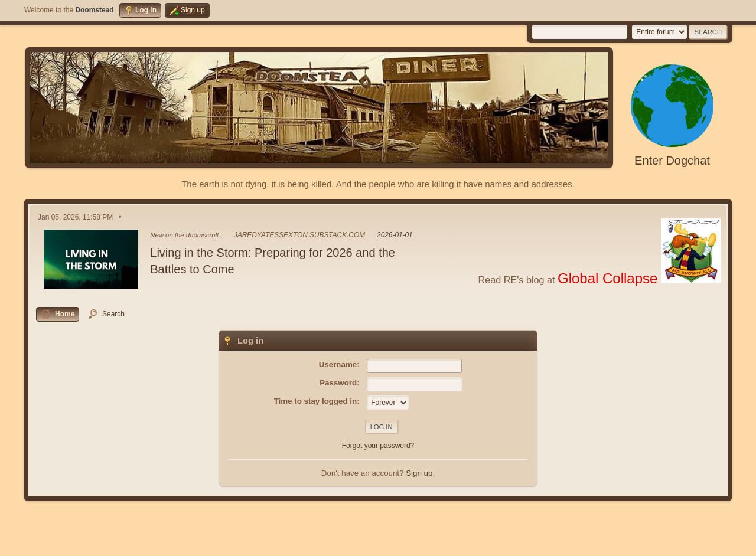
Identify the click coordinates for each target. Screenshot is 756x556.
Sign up (419, 473)
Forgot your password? (378, 446)
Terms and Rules (677, 544)
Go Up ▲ (719, 544)
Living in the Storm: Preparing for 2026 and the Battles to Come (273, 261)
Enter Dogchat (672, 161)
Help (640, 544)
